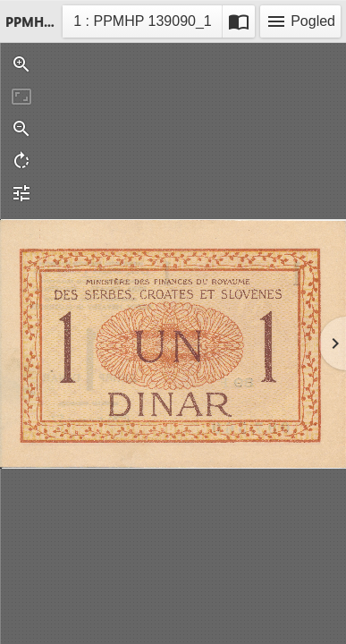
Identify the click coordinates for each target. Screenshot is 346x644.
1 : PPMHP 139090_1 (142, 24)
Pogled (300, 21)
